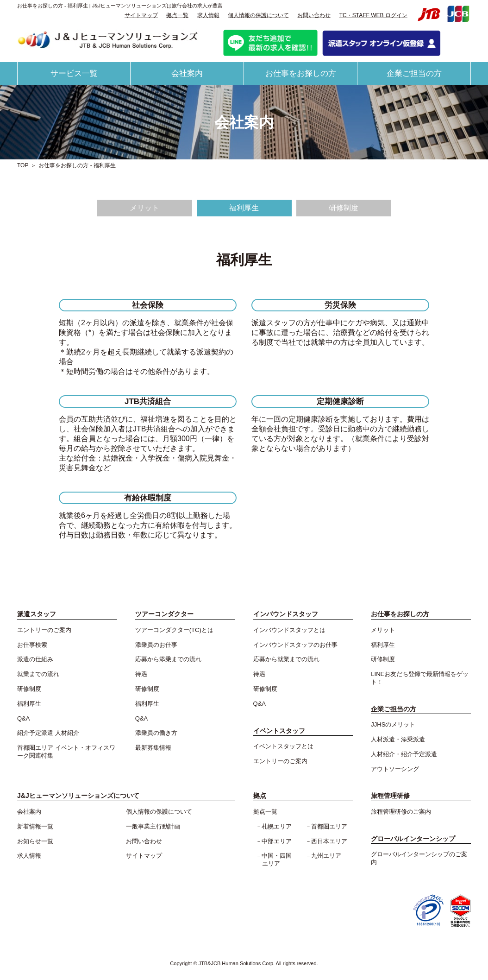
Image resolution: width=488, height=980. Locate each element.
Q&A (23, 718)
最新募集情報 (153, 748)
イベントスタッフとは (283, 746)
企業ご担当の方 (414, 73)
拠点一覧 (177, 15)
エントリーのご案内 (44, 630)
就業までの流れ (38, 674)
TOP (23, 165)
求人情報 (208, 15)
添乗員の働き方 (156, 733)
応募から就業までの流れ (286, 659)
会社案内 (187, 73)
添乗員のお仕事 (156, 645)
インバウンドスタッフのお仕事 (295, 645)
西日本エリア (329, 841)
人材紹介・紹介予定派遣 (404, 754)
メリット (144, 208)
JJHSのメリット (393, 724)
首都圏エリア (329, 826)
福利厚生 (244, 208)
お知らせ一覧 (35, 841)
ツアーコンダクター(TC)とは (174, 630)
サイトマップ (141, 15)
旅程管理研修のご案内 (401, 812)
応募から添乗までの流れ (168, 659)
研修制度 (344, 208)
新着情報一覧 (35, 826)
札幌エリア (277, 826)
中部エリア (277, 841)
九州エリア (326, 856)
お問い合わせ (314, 15)
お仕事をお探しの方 (301, 73)
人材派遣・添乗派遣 (398, 739)
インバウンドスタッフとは (289, 630)
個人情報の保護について (258, 15)
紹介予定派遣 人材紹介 (48, 733)
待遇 (141, 674)
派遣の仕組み (35, 659)
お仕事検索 (32, 645)
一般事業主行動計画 (153, 826)
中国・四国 (280, 860)
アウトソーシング (395, 769)
